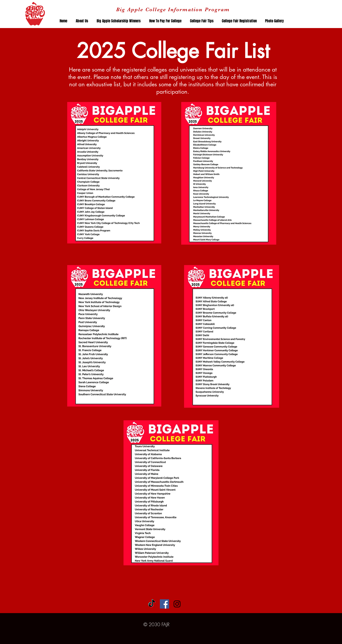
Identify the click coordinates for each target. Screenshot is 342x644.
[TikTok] (152, 604)
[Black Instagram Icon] (177, 604)
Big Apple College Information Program (173, 9)
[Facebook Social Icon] (164, 604)
